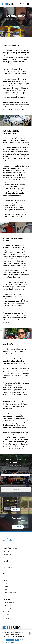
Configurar (23, 640)
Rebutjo (17, 640)
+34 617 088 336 (8, 551)
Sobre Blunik (7, 615)
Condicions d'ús (8, 589)
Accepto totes (10, 640)
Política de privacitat (10, 602)
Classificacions (8, 564)
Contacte (6, 618)
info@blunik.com (9, 554)
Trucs (4, 573)
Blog (4, 570)
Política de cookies (9, 605)
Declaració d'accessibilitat (12, 609)
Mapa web (6, 612)
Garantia (6, 586)
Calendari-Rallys (8, 567)
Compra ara (18, 527)
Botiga (5, 583)
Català (12, 483)
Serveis (16, 509)
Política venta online (10, 593)
